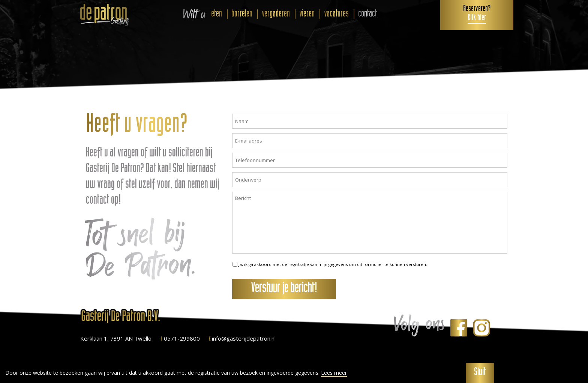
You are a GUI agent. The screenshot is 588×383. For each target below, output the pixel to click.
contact (367, 14)
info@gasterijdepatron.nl (242, 338)
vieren (307, 14)
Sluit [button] (480, 373)
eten (217, 14)
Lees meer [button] (334, 373)
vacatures (336, 14)
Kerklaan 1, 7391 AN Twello (116, 338)
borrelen (242, 14)
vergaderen (276, 14)
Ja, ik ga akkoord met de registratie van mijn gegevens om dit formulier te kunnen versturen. (333, 264)
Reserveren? (477, 14)
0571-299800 (180, 338)
